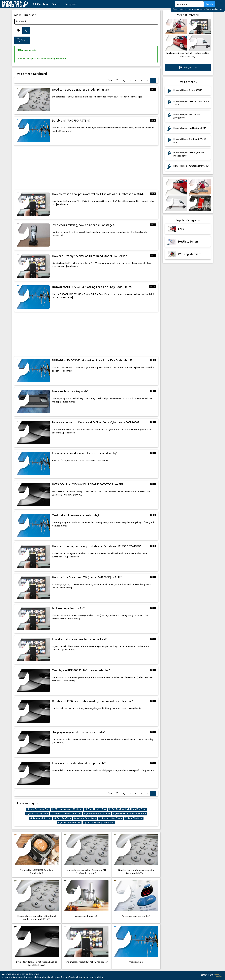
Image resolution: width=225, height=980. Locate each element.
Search (56, 4)
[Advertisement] (86, 168)
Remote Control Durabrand (66, 814)
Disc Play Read (134, 818)
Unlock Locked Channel (97, 814)
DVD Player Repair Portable (99, 823)
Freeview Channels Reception (130, 814)
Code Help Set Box (95, 809)
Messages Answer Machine (67, 809)
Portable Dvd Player (111, 818)
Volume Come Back (85, 818)
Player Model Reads (69, 823)
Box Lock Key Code (37, 814)
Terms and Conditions (94, 977)
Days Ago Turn (62, 818)
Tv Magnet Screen (40, 818)
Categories (71, 4)
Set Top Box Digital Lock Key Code (127, 809)
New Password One (38, 809)
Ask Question (40, 4)
